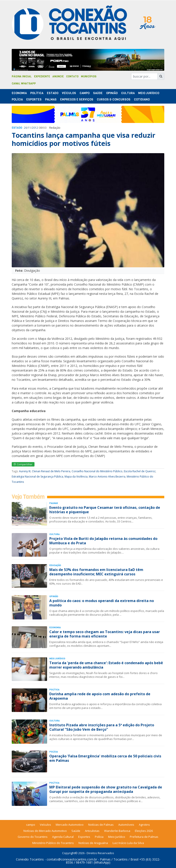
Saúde (98, 93)
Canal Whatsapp (24, 84)
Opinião (112, 93)
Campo (85, 93)
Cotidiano (142, 99)
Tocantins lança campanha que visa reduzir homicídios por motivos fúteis (84, 139)
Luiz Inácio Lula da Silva (128, 843)
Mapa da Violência (76, 477)
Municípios (89, 76)
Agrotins (144, 825)
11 (29, 128)
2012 (35, 128)
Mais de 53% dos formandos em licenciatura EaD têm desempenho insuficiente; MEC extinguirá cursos (96, 572)
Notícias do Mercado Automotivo (45, 831)
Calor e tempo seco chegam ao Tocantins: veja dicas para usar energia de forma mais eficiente (105, 634)
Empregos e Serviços (77, 99)
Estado (53, 93)
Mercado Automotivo (70, 825)
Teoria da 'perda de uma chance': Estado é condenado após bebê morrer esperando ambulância (106, 665)
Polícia (99, 837)
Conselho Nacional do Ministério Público (97, 471)
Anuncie (58, 76)
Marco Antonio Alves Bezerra (107, 477)
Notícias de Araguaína (93, 843)
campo (31, 825)
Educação (55, 565)
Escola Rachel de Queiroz (140, 471)
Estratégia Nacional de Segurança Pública (37, 477)
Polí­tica (37, 93)
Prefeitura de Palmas (144, 837)
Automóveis (126, 825)
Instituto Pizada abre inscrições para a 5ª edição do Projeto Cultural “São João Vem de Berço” (102, 727)
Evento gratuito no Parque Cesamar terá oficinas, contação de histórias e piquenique (105, 510)
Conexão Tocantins (30, 859)
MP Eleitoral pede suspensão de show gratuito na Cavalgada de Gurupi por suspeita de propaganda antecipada (106, 789)
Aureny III (25, 471)
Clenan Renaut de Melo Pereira (51, 471)
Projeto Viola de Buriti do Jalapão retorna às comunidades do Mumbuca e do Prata (103, 541)
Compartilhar (23, 464)
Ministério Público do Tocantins (53, 843)
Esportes (34, 99)
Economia (19, 93)
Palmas (51, 99)
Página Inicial (22, 76)
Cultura (128, 93)
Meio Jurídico (149, 93)
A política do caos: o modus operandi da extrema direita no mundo (102, 603)
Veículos (69, 93)
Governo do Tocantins (33, 837)
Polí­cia (17, 99)
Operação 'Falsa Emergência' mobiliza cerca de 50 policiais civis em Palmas (105, 758)
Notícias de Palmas (101, 825)
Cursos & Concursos (114, 99)
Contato (72, 76)
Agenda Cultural (63, 837)
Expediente (42, 76)
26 (25, 128)
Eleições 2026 (144, 831)
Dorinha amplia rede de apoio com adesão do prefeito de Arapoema (100, 696)
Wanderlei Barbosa (117, 831)
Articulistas (92, 831)
